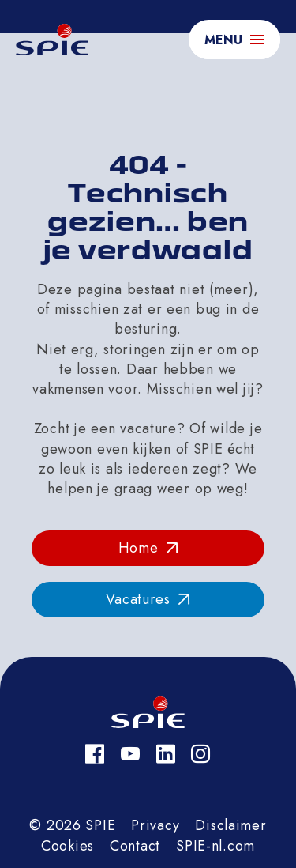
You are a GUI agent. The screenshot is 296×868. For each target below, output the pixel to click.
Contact (135, 846)
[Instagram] (201, 754)
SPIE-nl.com (215, 846)
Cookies (67, 846)
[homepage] (52, 40)
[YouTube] (131, 754)
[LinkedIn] (166, 754)
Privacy (155, 825)
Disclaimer (230, 825)
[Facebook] (95, 754)
